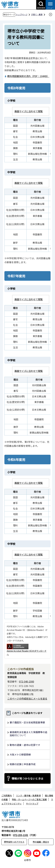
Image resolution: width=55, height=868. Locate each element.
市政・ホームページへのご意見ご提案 (29, 799)
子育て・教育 (37, 14)
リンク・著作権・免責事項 (28, 795)
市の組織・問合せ (41, 842)
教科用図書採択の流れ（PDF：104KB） (28, 76)
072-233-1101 (21, 835)
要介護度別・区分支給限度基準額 (27, 722)
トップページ (22, 14)
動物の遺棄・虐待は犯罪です (25, 745)
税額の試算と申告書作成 (23, 764)
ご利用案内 (7, 795)
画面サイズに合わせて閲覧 (29, 111)
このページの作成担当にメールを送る (27, 699)
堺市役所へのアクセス (14, 842)
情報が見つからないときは (27, 778)
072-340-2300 (27, 681)
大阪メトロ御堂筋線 (20, 754)
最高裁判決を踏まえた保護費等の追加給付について (28, 734)
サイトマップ (32, 804)
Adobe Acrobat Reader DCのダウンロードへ (27, 650)
